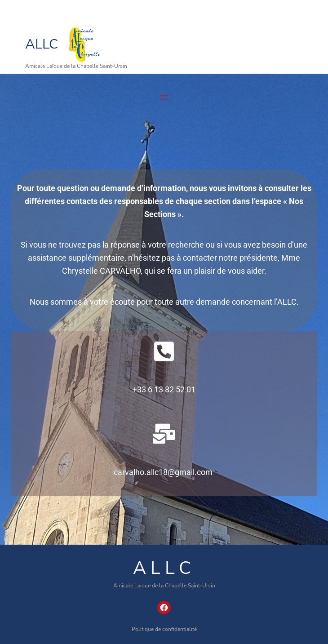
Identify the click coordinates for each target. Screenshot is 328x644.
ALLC (42, 44)
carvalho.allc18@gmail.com (163, 472)
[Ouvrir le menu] (164, 98)
